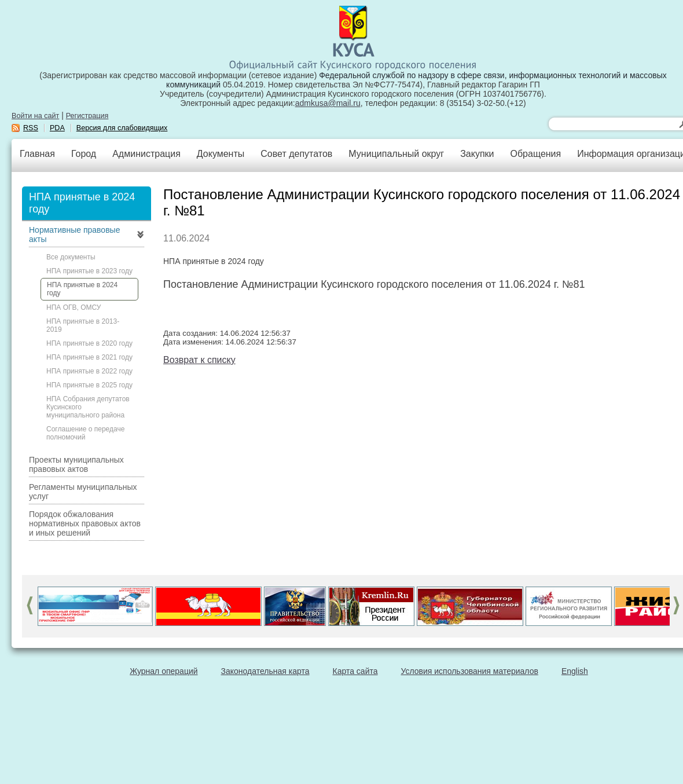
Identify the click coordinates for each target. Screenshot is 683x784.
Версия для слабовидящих (122, 128)
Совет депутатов (296, 154)
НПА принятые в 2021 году (89, 357)
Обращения (535, 154)
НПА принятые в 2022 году (89, 371)
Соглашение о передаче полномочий (85, 433)
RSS (31, 128)
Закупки (477, 154)
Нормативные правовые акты (74, 235)
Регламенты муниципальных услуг (83, 492)
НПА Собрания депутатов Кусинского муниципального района (88, 407)
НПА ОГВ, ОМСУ (74, 307)
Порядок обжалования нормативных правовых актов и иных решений (85, 523)
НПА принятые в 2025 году (89, 385)
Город (84, 154)
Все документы (71, 257)
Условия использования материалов (470, 671)
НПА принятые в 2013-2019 (83, 325)
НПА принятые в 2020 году (89, 343)
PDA (57, 128)
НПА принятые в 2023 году (89, 271)
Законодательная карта (265, 671)
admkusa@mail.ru (328, 103)
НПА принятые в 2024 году (82, 289)
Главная (37, 154)
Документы (221, 154)
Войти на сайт (35, 116)
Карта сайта (355, 671)
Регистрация (87, 116)
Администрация (146, 154)
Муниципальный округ (396, 154)
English (575, 671)
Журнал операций (164, 671)
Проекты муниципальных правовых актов (76, 464)
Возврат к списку (199, 360)
